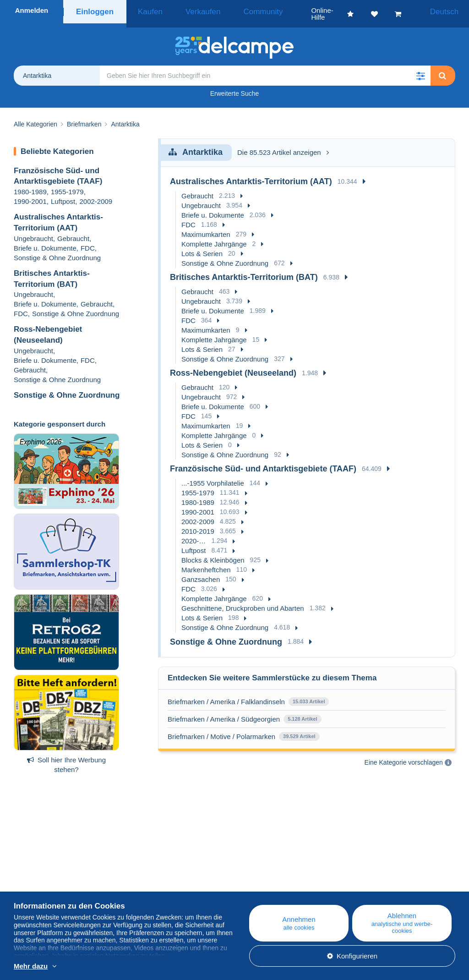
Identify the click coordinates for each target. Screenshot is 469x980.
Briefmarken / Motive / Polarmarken (221, 730)
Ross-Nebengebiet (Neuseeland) (233, 366)
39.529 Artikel (299, 729)
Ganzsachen (201, 572)
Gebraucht (73, 232)
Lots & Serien (202, 247)
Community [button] (238, 10)
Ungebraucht (33, 232)
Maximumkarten (206, 227)
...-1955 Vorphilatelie (213, 476)
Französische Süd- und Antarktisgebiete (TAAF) (263, 462)
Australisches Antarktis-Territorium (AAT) (251, 175)
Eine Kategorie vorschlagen (404, 756)
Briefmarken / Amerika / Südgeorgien (224, 712)
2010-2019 (198, 524)
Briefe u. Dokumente (45, 241)
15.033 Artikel (309, 695)
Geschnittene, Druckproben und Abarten (243, 601)
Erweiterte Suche (235, 87)
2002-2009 (96, 194)
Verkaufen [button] (189, 10)
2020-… (194, 534)
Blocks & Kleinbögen (213, 553)
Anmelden (32, 10)
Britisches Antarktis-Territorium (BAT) (244, 270)
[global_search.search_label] (265, 69)
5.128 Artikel (302, 712)
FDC (88, 241)
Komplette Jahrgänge (214, 237)
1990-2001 (30, 194)
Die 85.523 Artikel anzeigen (283, 145)
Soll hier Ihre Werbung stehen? (66, 758)
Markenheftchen (206, 563)
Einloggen (95, 10)
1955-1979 (67, 185)
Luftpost (63, 194)
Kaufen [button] (147, 10)
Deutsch (445, 10)
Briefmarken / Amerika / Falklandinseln (226, 695)
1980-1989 (30, 185)
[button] (420, 69)
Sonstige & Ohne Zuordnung (57, 251)
